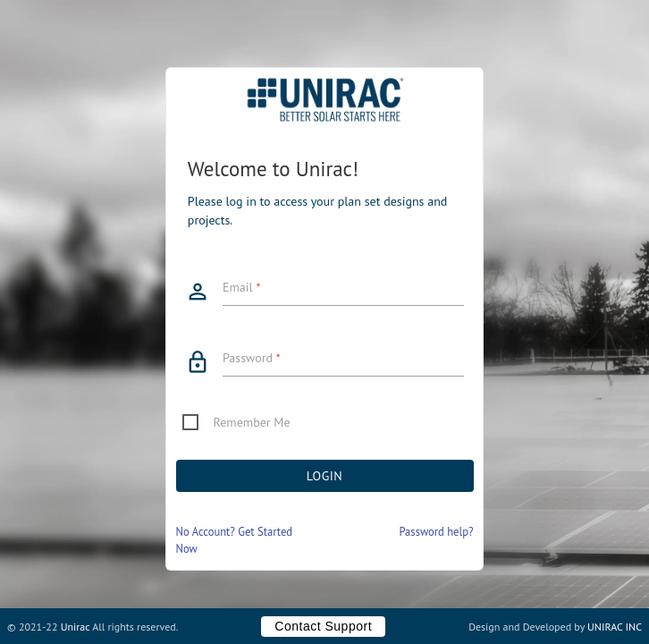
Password (252, 358)
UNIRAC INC (615, 627)
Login (324, 476)
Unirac (76, 627)
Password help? (436, 531)
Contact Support (323, 626)
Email (241, 287)
